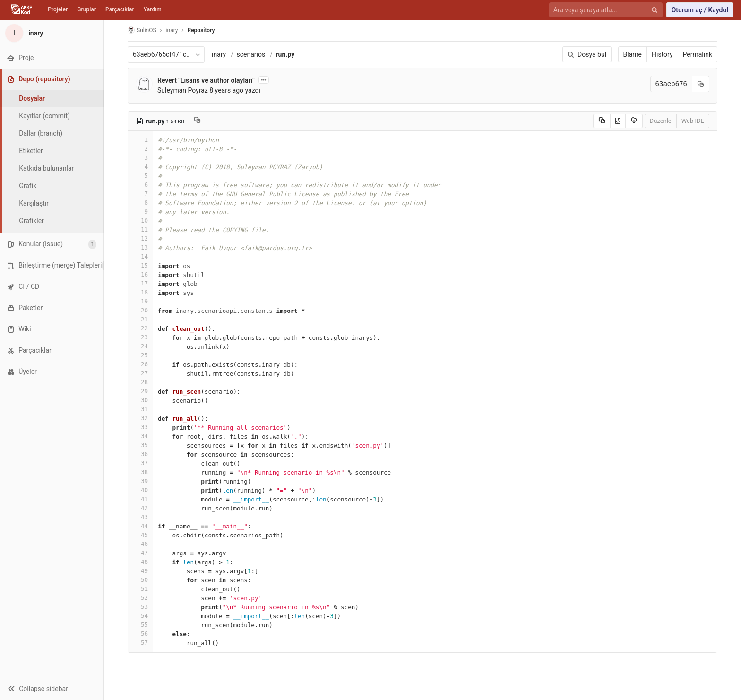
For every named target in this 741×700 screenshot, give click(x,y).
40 (140, 490)
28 (140, 382)
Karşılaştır (34, 203)
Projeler (58, 9)
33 (140, 427)
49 (140, 571)
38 (140, 472)
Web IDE (693, 121)
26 (140, 364)
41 (140, 499)
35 (140, 445)
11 (140, 229)
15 (140, 265)
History (662, 54)
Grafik (28, 186)
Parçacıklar (120, 9)
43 (140, 517)
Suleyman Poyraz (183, 90)
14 (140, 256)
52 (140, 598)
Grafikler (31, 221)
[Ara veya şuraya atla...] (600, 10)
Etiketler (31, 151)
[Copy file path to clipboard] (197, 121)
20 (140, 310)
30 (140, 400)
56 (140, 634)
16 (140, 274)
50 (140, 580)
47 (140, 553)
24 (140, 346)
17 (140, 283)
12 (140, 238)
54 (140, 616)
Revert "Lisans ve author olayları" (206, 80)
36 (140, 454)
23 (140, 337)
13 (140, 247)
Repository (201, 30)
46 (140, 544)
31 (140, 409)
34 (140, 436)
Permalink (698, 54)
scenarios (251, 54)
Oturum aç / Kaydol (700, 10)
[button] (52, 688)
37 (140, 463)
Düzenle (661, 121)
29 (140, 391)
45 (140, 535)
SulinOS (142, 30)
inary (219, 54)
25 (140, 355)
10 (140, 220)
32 (140, 418)
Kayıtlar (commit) (44, 116)
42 (140, 508)
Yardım (153, 9)
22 (140, 328)
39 (140, 481)
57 (140, 643)
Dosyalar (32, 98)
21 (140, 319)
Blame (633, 54)
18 (140, 292)
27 (140, 373)
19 (140, 301)
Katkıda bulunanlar (46, 168)
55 (140, 625)
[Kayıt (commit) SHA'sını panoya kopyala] (701, 84)
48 (140, 562)
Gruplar (86, 9)
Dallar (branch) (41, 133)
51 (140, 589)
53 (140, 607)
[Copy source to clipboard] (602, 121)
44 (140, 526)
